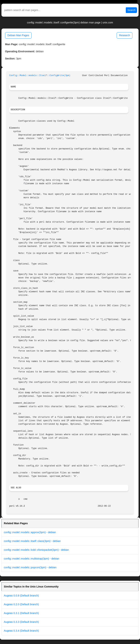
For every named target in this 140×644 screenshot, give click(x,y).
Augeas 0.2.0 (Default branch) (21, 604)
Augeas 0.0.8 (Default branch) (21, 596)
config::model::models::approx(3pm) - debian (30, 532)
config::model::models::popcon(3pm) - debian (30, 567)
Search (131, 10)
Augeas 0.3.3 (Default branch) (21, 622)
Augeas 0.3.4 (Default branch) (21, 631)
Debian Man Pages (18, 35)
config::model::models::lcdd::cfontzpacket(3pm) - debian (36, 550)
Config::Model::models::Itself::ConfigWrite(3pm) (40, 76)
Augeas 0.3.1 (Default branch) (21, 613)
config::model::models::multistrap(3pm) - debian (32, 559)
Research (125, 35)
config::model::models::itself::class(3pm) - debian (32, 541)
